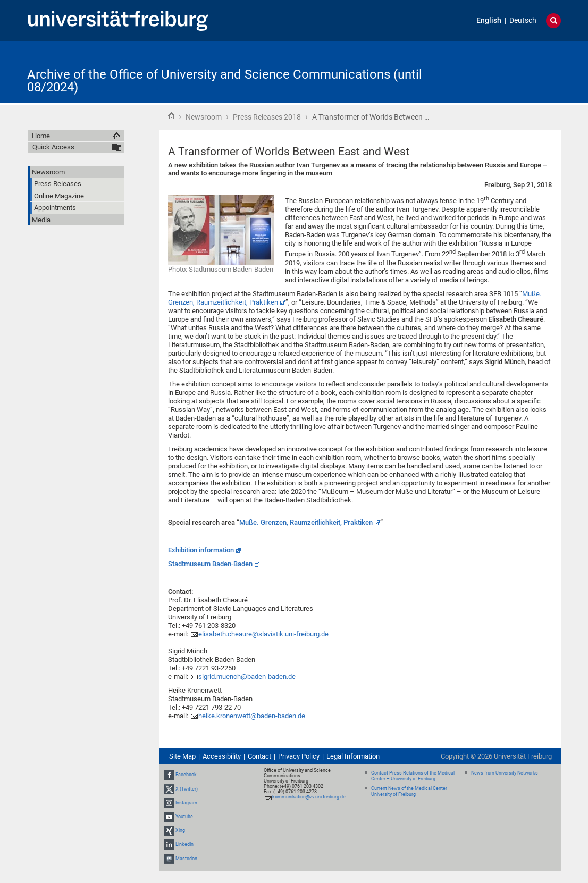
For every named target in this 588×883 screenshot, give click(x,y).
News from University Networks (505, 773)
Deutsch (523, 20)
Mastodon (186, 859)
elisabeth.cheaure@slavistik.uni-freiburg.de (263, 634)
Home (171, 116)
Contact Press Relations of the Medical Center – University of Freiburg (413, 776)
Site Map (182, 756)
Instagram (186, 803)
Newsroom (204, 117)
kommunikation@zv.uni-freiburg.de (309, 797)
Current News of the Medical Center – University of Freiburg (411, 791)
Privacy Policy (299, 756)
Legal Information (353, 756)
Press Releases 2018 (267, 117)
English (489, 20)
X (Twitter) (187, 789)
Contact (259, 756)
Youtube (184, 817)
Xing (180, 830)
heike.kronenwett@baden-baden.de (252, 716)
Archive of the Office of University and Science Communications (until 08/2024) (225, 81)
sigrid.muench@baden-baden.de (247, 676)
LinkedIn (184, 845)
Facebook (186, 775)
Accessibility (222, 756)
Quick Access (53, 147)
